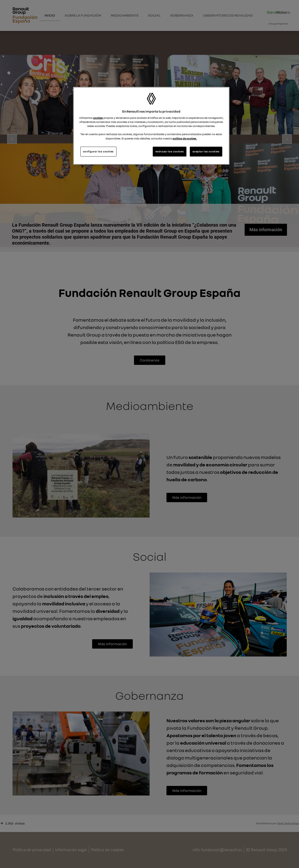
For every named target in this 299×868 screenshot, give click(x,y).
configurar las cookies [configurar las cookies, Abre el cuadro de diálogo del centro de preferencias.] (99, 151)
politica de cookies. (185, 139)
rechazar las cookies (170, 151)
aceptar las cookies (206, 151)
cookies (98, 118)
